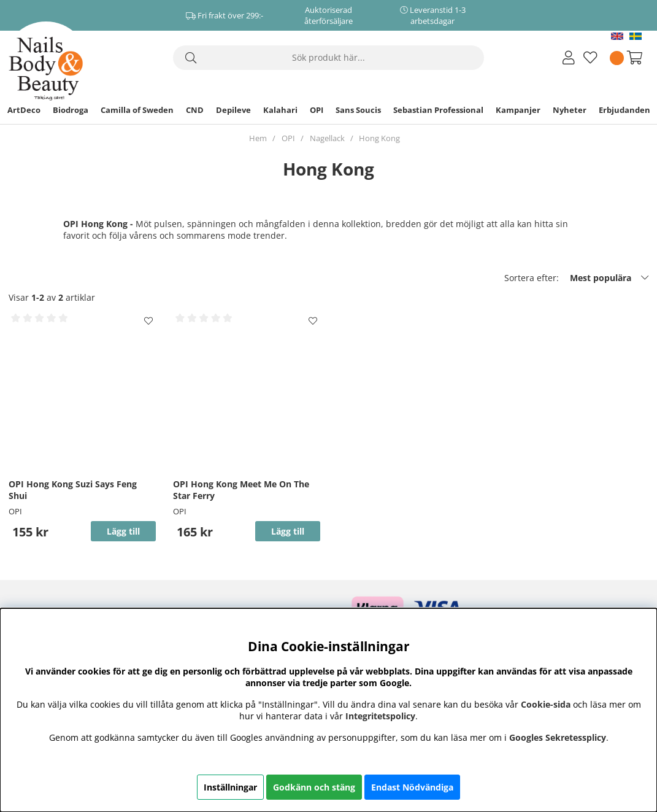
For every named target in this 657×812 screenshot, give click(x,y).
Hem (258, 138)
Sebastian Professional (438, 110)
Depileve (233, 110)
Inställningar (230, 787)
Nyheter (570, 110)
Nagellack (327, 138)
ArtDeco (24, 110)
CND (195, 110)
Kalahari (280, 110)
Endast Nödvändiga (412, 787)
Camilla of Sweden (137, 110)
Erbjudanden (624, 110)
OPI (317, 110)
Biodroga (71, 110)
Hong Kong (379, 138)
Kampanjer (518, 110)
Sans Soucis (358, 110)
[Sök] (329, 58)
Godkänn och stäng (314, 787)
